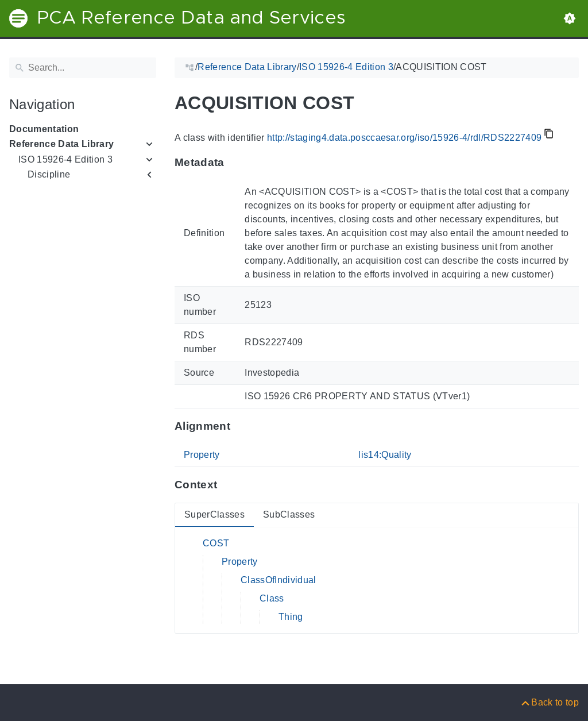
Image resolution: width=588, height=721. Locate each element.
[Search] (83, 68)
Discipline (49, 174)
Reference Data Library (61, 144)
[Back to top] (549, 702)
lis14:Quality (385, 455)
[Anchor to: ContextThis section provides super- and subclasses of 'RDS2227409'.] (228, 485)
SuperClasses (214, 514)
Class (272, 598)
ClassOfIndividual (278, 580)
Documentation (44, 129)
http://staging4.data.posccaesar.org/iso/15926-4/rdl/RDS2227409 (404, 138)
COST (216, 543)
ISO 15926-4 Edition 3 (65, 159)
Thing (291, 617)
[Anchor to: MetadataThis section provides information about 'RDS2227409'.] (236, 163)
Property (202, 455)
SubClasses (289, 514)
